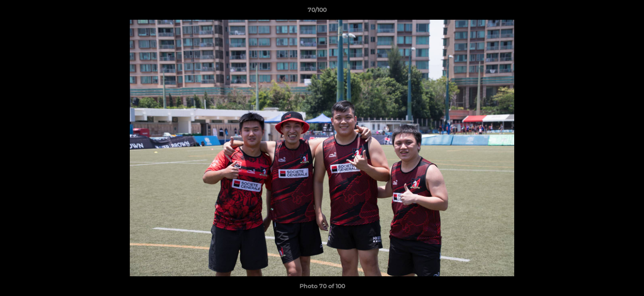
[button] (609, 12)
